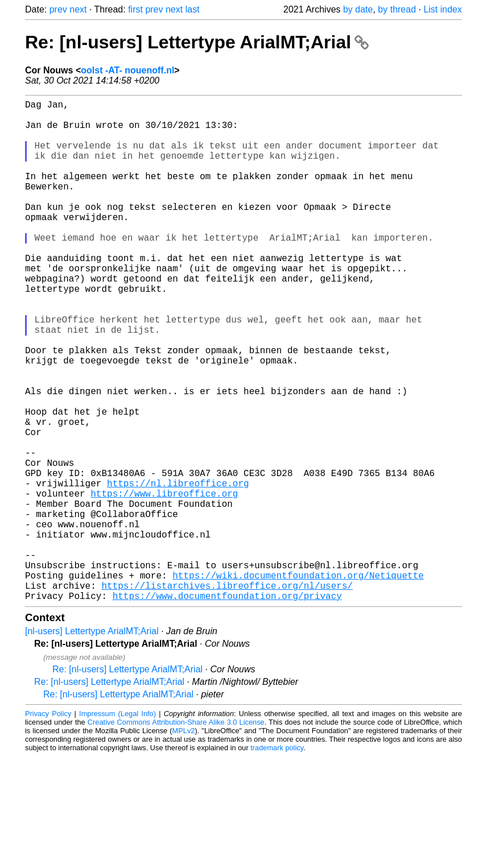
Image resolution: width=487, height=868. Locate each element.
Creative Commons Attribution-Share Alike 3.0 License (176, 834)
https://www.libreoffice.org (164, 582)
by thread (397, 9)
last (193, 9)
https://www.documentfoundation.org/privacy (227, 707)
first (135, 9)
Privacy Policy (48, 825)
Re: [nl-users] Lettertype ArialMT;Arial (197, 42)
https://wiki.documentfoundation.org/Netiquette (298, 682)
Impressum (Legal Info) (117, 825)
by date (358, 9)
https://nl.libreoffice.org (178, 569)
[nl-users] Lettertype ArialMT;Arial (92, 743)
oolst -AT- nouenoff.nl (127, 70)
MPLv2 (184, 842)
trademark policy (277, 859)
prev (58, 9)
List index (443, 9)
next (78, 9)
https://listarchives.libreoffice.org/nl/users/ (227, 695)
